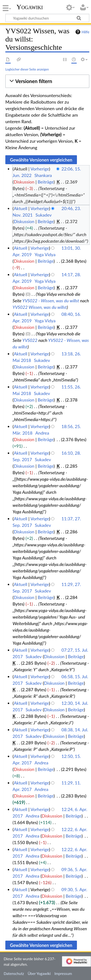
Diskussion (24, 182)
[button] (47, 81)
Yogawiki (30, 7)
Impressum (63, 973)
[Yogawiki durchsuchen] (47, 18)
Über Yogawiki (39, 973)
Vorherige (40, 169)
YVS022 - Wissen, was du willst (51, 301)
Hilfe (82, 32)
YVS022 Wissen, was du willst (40, 307)
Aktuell (21, 208)
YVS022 (30, 340)
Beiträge (45, 182)
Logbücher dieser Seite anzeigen (27, 69)
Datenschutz (14, 973)
